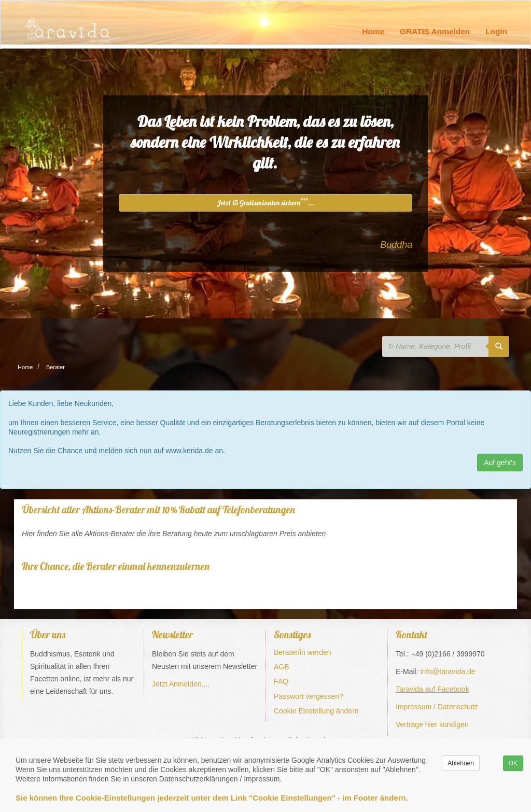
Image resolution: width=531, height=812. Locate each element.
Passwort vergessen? (309, 696)
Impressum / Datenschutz (437, 707)
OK (513, 763)
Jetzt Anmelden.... (181, 684)
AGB (282, 667)
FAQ (281, 681)
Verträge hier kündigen (432, 724)
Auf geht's (500, 463)
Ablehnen (461, 763)
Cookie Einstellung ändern (316, 711)
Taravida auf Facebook (432, 689)
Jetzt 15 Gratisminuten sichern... (265, 202)
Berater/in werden (303, 652)
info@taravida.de (448, 671)
